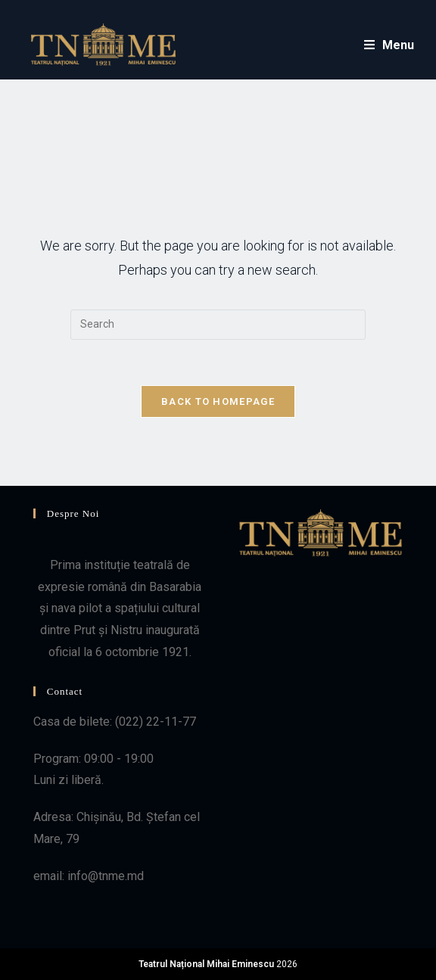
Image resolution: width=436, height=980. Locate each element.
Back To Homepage (218, 401)
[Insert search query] (218, 325)
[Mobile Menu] (389, 45)
